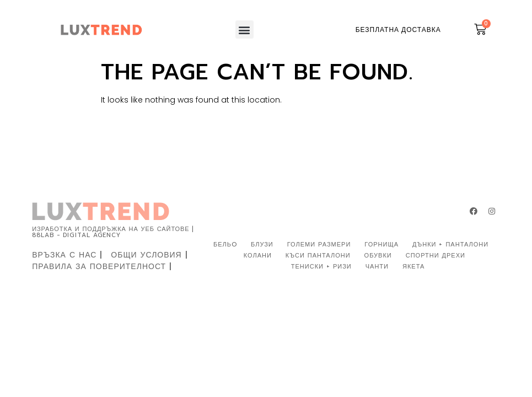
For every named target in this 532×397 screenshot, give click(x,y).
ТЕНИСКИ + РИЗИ (321, 267)
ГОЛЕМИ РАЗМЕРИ (319, 245)
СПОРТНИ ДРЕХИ (436, 256)
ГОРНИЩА (381, 245)
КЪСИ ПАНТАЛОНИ (318, 256)
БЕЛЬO (225, 245)
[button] (244, 29)
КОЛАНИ (258, 256)
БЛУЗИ (262, 245)
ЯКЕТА (413, 267)
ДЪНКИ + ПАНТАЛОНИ (450, 245)
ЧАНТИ (377, 267)
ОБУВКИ (378, 256)
